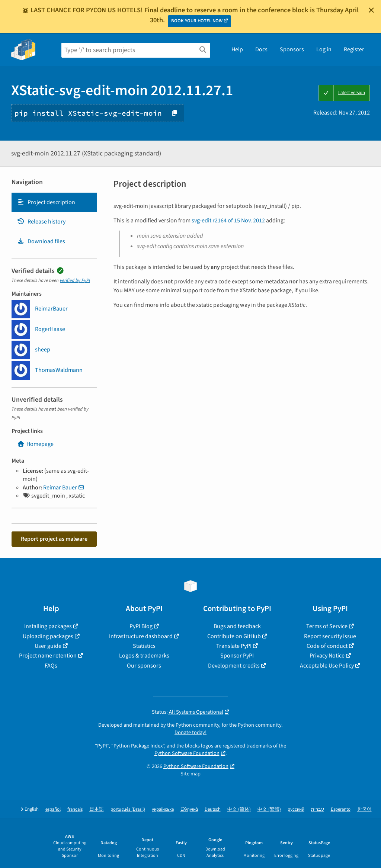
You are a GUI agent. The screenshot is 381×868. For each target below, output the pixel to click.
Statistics (144, 646)
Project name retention (48, 656)
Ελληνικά (189, 809)
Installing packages (48, 626)
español (53, 809)
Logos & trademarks (144, 656)
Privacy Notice (327, 656)
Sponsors (292, 49)
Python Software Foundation (187, 753)
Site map (190, 774)
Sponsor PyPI (237, 656)
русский (296, 809)
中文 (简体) (239, 809)
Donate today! (190, 732)
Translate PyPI (234, 646)
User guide (48, 646)
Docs (261, 49)
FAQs (51, 666)
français (75, 809)
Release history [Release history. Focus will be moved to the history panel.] (41, 222)
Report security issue (330, 636)
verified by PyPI (75, 280)
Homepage (35, 444)
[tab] (54, 202)
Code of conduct (327, 646)
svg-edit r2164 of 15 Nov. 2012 (228, 221)
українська (163, 809)
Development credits (234, 666)
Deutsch (213, 809)
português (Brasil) (128, 809)
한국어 (364, 809)
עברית (318, 809)
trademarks (259, 746)
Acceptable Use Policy (327, 666)
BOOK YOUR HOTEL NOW (197, 21)
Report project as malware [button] (54, 539)
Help (237, 49)
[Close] (371, 10)
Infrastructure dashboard (141, 636)
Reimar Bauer (60, 488)
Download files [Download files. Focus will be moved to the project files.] (41, 241)
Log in (324, 49)
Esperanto (341, 809)
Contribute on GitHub (234, 636)
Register (354, 49)
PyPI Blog (141, 626)
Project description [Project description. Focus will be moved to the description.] (46, 202)
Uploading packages (48, 636)
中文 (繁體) (269, 809)
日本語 (97, 809)
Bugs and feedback (237, 626)
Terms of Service (327, 626)
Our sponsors (144, 666)
